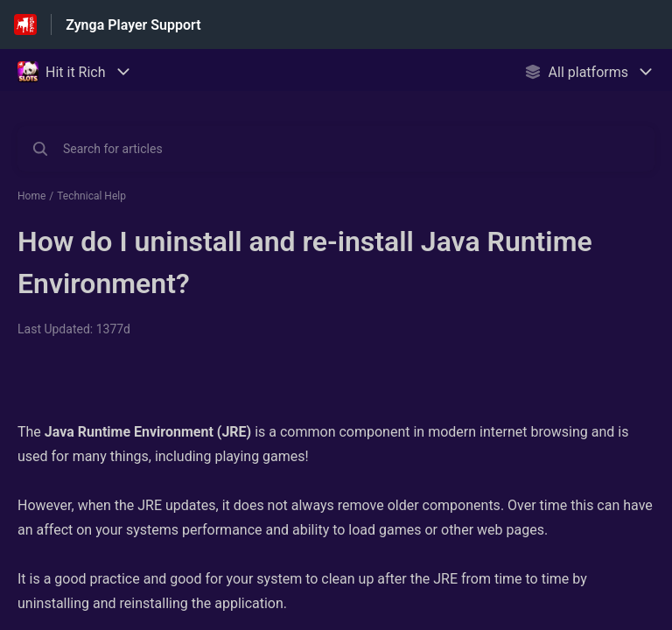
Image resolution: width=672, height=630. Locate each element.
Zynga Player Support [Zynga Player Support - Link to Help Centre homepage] (133, 25)
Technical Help (91, 196)
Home (31, 196)
